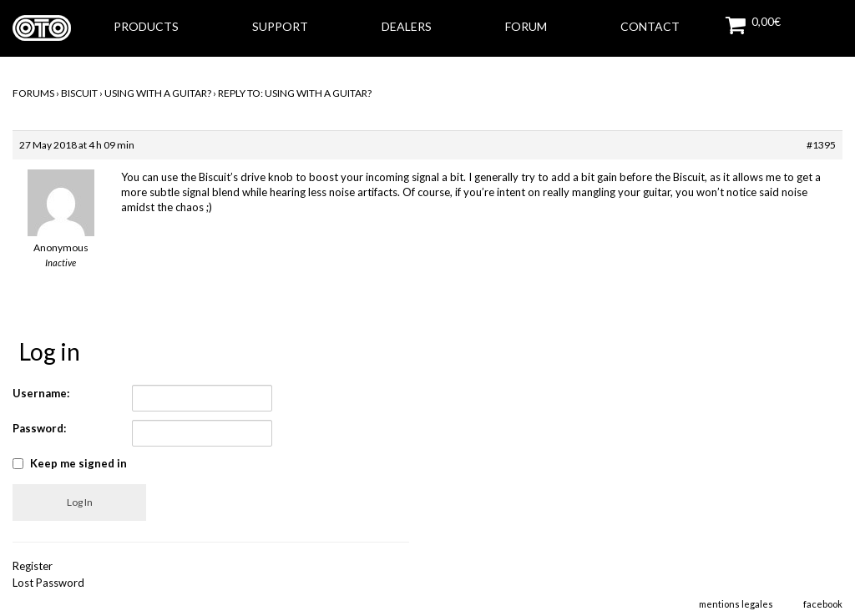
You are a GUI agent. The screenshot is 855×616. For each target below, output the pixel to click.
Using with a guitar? (158, 93)
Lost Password (48, 583)
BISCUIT (79, 93)
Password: (39, 428)
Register (33, 566)
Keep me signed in (78, 463)
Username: (41, 393)
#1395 (821, 145)
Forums (33, 93)
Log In (80, 502)
